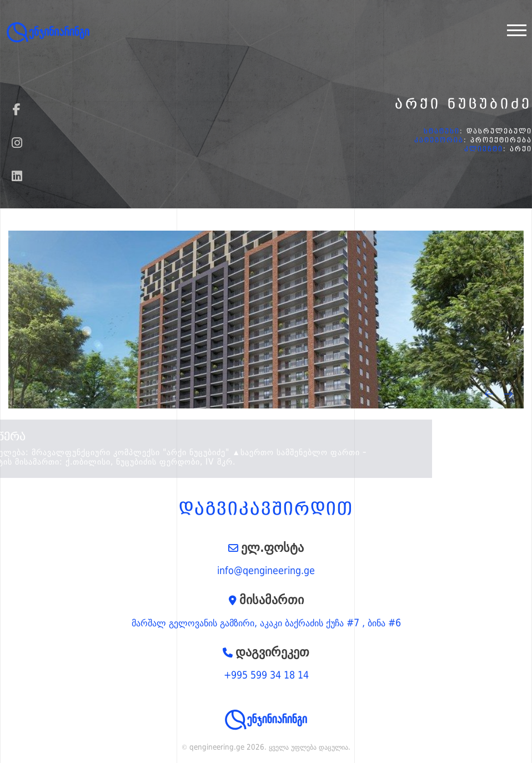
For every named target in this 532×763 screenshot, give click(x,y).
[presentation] (489, 394)
